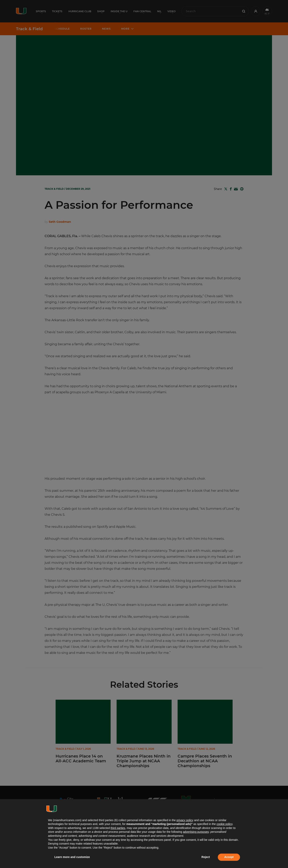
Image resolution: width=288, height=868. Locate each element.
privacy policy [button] (185, 820)
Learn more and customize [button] (72, 857)
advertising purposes (196, 832)
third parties (118, 828)
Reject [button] (206, 857)
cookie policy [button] (224, 824)
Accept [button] (229, 857)
